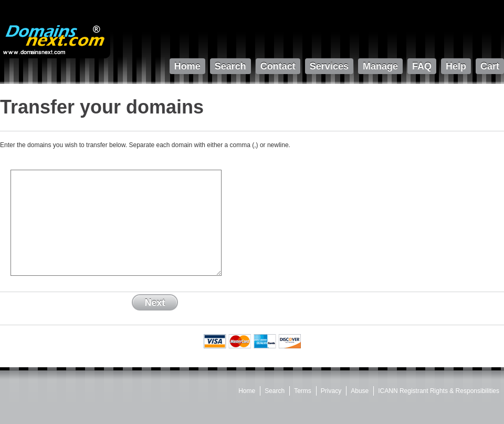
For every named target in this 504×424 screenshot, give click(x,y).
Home (247, 391)
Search (275, 391)
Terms (303, 391)
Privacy (331, 391)
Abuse (360, 391)
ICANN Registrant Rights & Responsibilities (439, 391)
